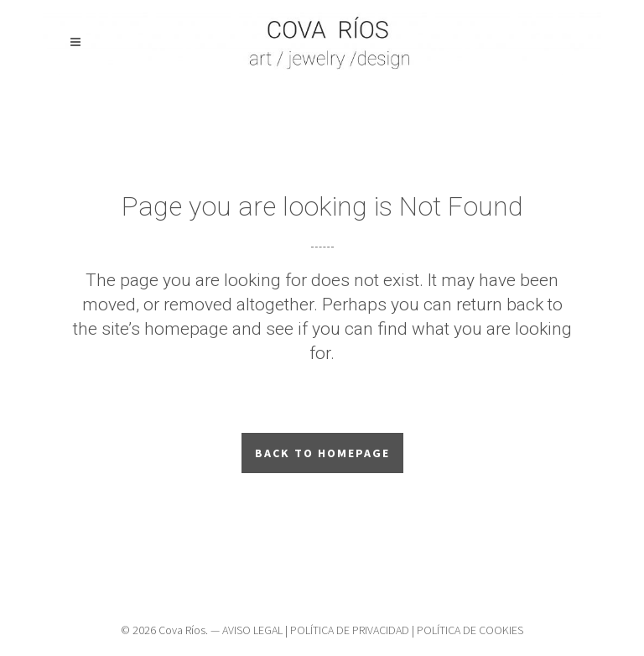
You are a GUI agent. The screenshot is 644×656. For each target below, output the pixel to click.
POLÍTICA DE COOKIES (470, 630)
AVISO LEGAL (252, 630)
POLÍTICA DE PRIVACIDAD (350, 630)
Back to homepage (322, 453)
